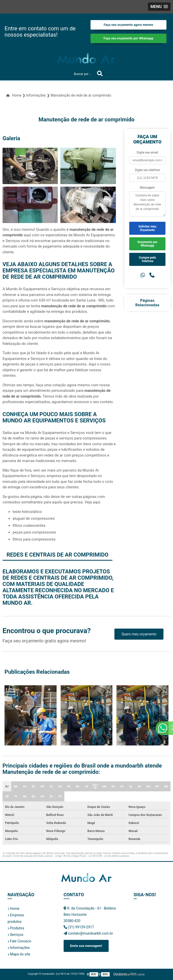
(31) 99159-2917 (79, 927)
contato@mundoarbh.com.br (88, 933)
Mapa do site (19, 954)
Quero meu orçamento (139, 634)
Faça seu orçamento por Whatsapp (128, 38)
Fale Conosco (19, 941)
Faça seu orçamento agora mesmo (128, 25)
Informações (19, 948)
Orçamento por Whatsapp (147, 244)
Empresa (16, 915)
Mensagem (147, 188)
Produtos (16, 928)
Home (13, 909)
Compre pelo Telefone (147, 259)
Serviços (15, 935)
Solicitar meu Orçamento (147, 228)
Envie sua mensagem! (86, 946)
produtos (15, 922)
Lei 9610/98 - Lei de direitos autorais (109, 856)
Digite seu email (147, 153)
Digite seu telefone (147, 170)
